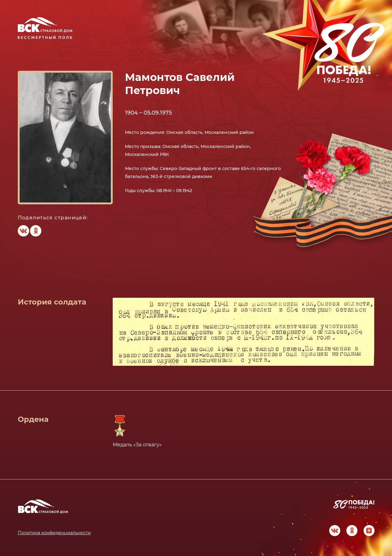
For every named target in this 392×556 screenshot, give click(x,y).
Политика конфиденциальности (54, 533)
